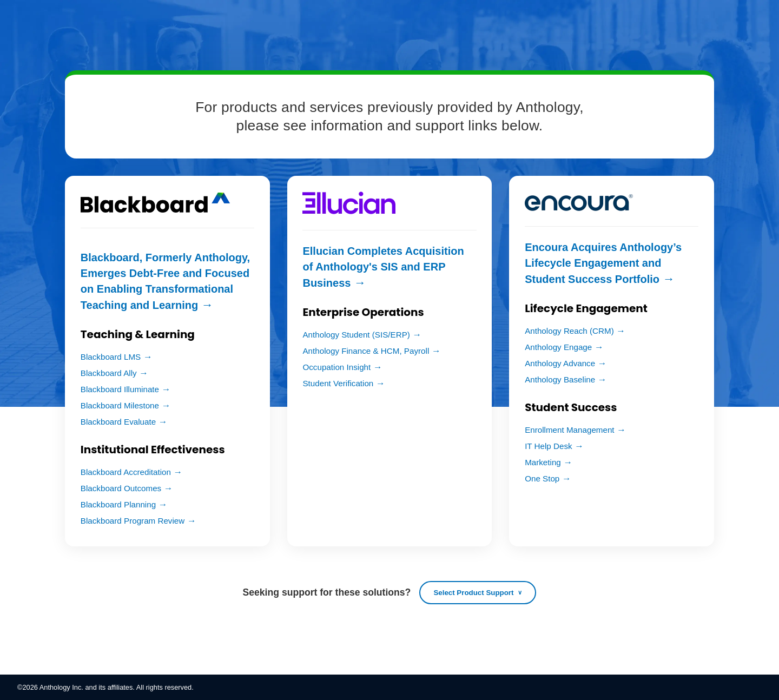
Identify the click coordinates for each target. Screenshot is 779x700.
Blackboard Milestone (120, 405)
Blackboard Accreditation (126, 472)
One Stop (542, 478)
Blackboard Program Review (133, 521)
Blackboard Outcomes (121, 488)
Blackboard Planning (118, 504)
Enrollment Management (569, 430)
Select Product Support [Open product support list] (473, 593)
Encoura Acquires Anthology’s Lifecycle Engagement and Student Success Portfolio (603, 263)
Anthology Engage (558, 347)
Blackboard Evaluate (118, 422)
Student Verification (338, 383)
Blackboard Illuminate (120, 389)
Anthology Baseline (560, 379)
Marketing (543, 462)
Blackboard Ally (109, 373)
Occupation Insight (336, 367)
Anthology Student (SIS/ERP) (356, 335)
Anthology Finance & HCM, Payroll (366, 351)
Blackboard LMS (111, 357)
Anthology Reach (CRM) (569, 331)
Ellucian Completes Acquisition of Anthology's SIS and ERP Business (383, 267)
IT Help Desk (549, 446)
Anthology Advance (560, 363)
